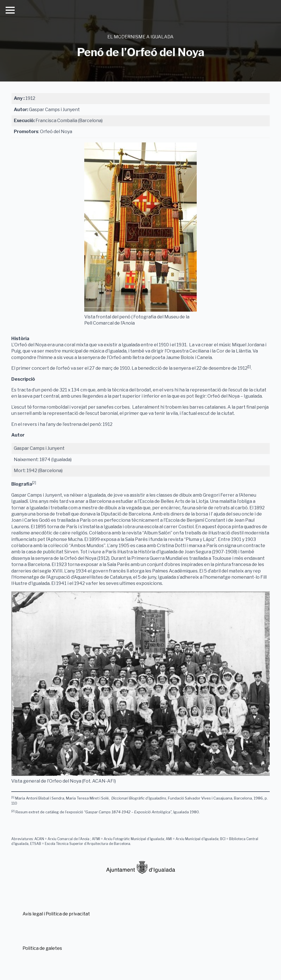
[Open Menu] (10, 10)
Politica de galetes (42, 948)
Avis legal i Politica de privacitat (56, 914)
